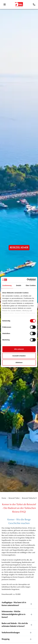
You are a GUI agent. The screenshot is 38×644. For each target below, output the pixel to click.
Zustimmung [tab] (7, 285)
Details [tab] (19, 285)
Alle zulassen (19, 349)
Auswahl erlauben (19, 356)
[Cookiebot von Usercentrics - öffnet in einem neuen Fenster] (27, 280)
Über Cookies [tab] (31, 285)
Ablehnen (19, 362)
